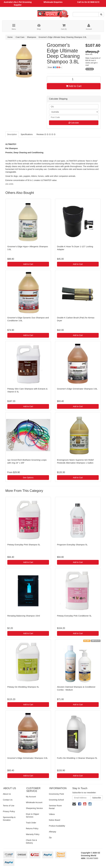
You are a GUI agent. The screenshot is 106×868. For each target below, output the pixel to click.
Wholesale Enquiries (53, 2)
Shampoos (32, 37)
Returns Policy (32, 828)
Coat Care (20, 37)
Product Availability (57, 826)
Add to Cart (74, 86)
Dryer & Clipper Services (33, 815)
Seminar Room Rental (55, 807)
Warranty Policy (33, 834)
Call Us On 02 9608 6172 (88, 2)
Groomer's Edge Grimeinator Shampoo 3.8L (77, 389)
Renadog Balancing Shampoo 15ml (24, 616)
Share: (55, 67)
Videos (52, 814)
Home (10, 37)
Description (12, 134)
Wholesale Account (34, 802)
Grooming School (56, 800)
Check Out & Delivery (31, 842)
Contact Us (8, 800)
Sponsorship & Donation (9, 819)
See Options (28, 478)
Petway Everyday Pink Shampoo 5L (24, 545)
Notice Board (54, 820)
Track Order (31, 823)
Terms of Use (9, 806)
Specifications (27, 134)
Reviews (46, 134)
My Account (31, 797)
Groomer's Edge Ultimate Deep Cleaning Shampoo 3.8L (63, 37)
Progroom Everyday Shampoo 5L (72, 545)
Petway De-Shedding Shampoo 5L (23, 687)
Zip (50, 837)
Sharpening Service (34, 808)
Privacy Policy (9, 811)
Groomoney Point (56, 794)
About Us (7, 794)
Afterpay (52, 832)
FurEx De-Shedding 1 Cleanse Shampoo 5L (77, 758)
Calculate (74, 123)
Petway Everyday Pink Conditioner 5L (74, 616)
